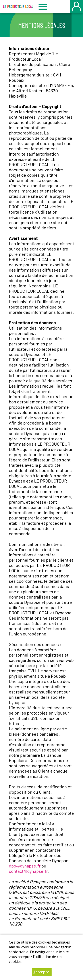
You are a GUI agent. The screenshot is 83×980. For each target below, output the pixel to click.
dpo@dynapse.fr (25, 866)
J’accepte (42, 972)
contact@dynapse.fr (28, 871)
